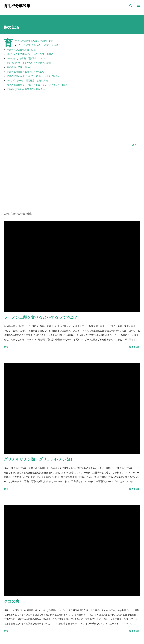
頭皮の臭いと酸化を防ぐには (21, 50)
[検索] (131, 6)
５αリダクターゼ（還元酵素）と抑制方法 (27, 80)
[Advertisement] (72, 116)
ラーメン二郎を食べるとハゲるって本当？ (39, 45)
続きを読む (135, 347)
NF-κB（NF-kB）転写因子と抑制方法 (26, 89)
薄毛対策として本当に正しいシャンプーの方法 (30, 54)
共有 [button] (134, 145)
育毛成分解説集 (17, 6)
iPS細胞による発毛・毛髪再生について (26, 58)
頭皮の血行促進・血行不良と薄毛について (28, 72)
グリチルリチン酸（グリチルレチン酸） (39, 459)
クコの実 (12, 601)
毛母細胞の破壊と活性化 (19, 67)
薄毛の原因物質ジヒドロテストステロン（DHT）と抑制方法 (37, 85)
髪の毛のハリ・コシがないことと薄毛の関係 (29, 63)
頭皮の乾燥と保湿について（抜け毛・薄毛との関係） (33, 76)
